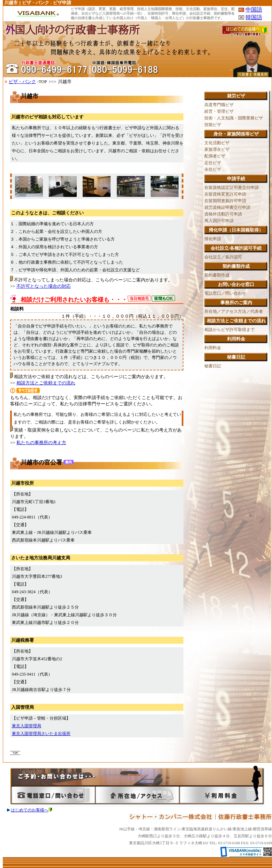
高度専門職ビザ (219, 105)
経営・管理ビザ (219, 111)
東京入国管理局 (27, 726)
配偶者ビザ (215, 156)
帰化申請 (213, 239)
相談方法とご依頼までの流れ (46, 383)
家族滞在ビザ (217, 149)
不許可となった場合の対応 (44, 286)
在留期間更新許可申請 (225, 201)
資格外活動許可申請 (223, 214)
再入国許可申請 (219, 221)
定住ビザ (213, 163)
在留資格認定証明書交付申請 (232, 187)
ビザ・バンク (22, 82)
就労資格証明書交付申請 (227, 207)
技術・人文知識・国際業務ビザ (234, 118)
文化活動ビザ (217, 143)
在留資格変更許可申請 (225, 194)
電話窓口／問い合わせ (225, 293)
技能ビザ (213, 125)
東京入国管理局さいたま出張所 (41, 734)
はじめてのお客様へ (31, 810)
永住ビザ (213, 169)
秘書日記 (213, 366)
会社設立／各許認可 (223, 257)
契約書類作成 (217, 275)
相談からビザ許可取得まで (229, 330)
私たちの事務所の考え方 (41, 443)
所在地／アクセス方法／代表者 (234, 311)
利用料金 (213, 348)
